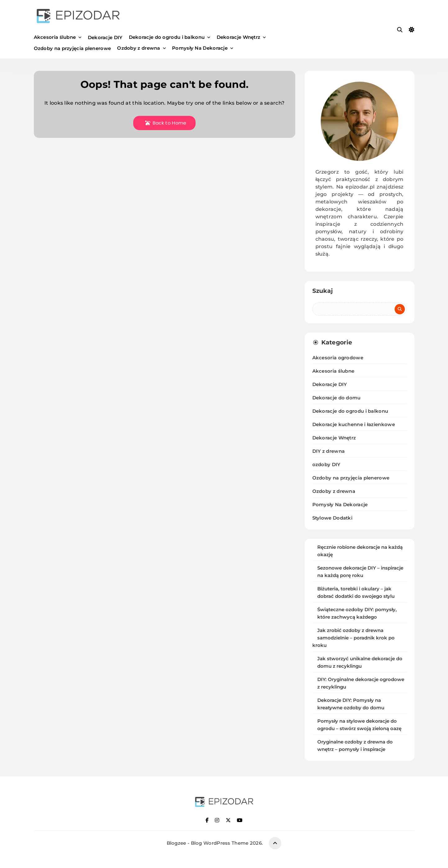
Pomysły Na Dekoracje (200, 48)
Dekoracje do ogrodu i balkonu (167, 37)
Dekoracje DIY (105, 37)
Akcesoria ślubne (55, 37)
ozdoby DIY (326, 464)
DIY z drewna (329, 451)
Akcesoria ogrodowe (338, 358)
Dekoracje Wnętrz (239, 37)
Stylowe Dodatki (333, 518)
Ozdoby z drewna (139, 48)
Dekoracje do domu (337, 398)
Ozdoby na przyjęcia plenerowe (72, 48)
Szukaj (323, 291)
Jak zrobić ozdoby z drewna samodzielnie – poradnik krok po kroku (353, 638)
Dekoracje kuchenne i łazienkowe (354, 424)
